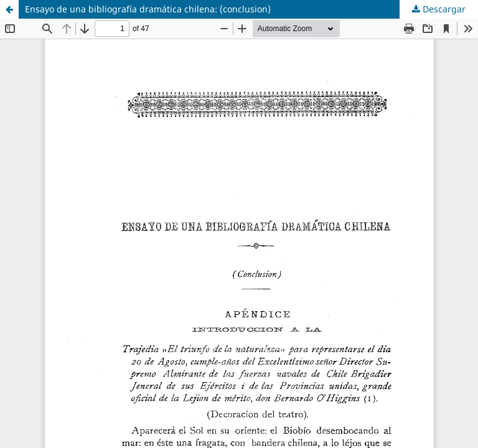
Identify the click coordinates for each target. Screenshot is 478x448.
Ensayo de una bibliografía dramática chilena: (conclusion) (148, 9)
